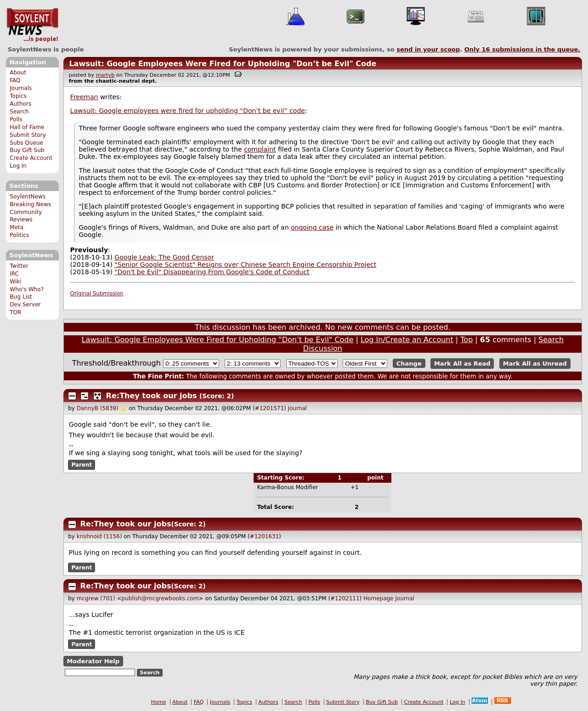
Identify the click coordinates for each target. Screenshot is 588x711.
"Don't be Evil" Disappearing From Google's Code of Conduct (212, 272)
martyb (105, 75)
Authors (20, 104)
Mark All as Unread (535, 364)
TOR (15, 312)
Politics (19, 235)
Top (466, 340)
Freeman (84, 97)
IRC (14, 274)
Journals (21, 88)
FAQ (15, 80)
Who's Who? (27, 289)
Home (159, 702)
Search (19, 112)
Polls (16, 119)
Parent (82, 465)
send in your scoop (428, 49)
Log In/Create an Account (407, 340)
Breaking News (30, 204)
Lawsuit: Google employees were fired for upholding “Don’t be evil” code (188, 111)
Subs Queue (26, 143)
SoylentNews (32, 25)
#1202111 (345, 598)
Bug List (21, 297)
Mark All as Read (462, 364)
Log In (18, 166)
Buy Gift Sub (27, 150)
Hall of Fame (27, 127)
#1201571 (270, 408)
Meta (17, 227)
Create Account (31, 158)
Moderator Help (93, 661)
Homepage (378, 598)
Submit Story (28, 135)
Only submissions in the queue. (523, 49)
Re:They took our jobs (152, 396)
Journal (298, 408)
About (18, 73)
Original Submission (97, 293)
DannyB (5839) (98, 408)
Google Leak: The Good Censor (164, 257)
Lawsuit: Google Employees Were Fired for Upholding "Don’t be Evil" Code (223, 64)
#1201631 (265, 536)
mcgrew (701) (96, 598)
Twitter (19, 266)
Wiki (15, 282)
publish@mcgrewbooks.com (160, 598)
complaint (260, 149)
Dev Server (25, 305)
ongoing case (312, 227)
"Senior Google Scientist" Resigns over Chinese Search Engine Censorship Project (245, 265)
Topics (18, 96)
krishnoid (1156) (99, 536)
